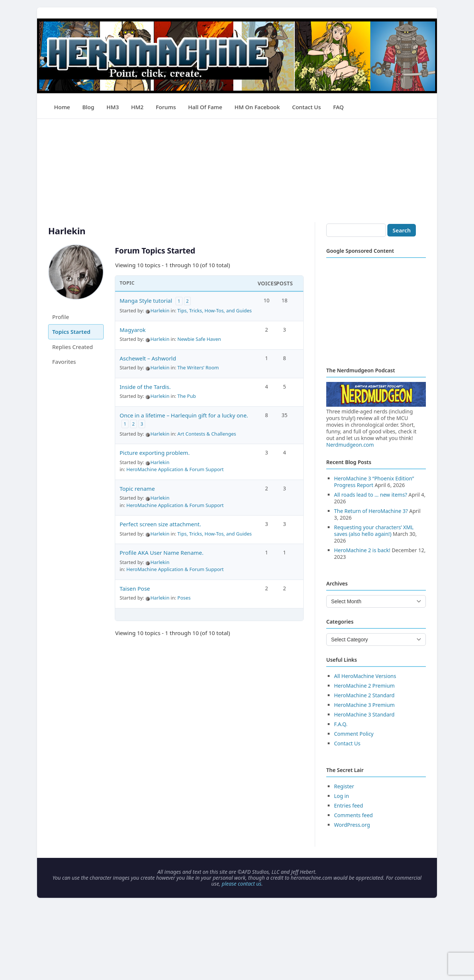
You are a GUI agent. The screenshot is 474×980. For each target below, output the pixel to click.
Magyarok (133, 330)
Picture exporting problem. (155, 453)
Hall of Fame (205, 107)
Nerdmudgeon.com (350, 445)
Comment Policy (354, 734)
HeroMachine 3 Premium (364, 705)
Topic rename (137, 489)
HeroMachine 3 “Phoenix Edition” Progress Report (374, 482)
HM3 (113, 107)
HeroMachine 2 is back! (362, 550)
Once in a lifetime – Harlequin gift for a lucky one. (184, 415)
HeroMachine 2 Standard (364, 695)
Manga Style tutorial (146, 301)
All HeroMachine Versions (365, 676)
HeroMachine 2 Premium (364, 686)
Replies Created (73, 347)
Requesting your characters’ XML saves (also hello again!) (374, 531)
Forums (166, 107)
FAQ (338, 107)
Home (62, 107)
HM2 (137, 107)
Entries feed (348, 806)
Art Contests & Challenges (207, 434)
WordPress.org (352, 825)
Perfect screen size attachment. (160, 524)
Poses (184, 598)
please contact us (242, 884)
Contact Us (307, 107)
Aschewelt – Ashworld (148, 358)
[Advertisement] (237, 171)
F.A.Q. (341, 724)
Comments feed (353, 815)
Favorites (64, 362)
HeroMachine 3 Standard (364, 714)
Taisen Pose (135, 588)
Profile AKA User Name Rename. (162, 553)
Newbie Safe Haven (199, 339)
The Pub (187, 396)
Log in (341, 796)
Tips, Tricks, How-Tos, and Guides (215, 311)
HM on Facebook (257, 107)
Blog (88, 107)
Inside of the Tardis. (145, 387)
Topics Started (71, 332)
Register (344, 786)
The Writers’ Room (198, 367)
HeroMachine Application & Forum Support (175, 469)
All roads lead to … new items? (370, 495)
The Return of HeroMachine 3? (371, 511)
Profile (61, 317)
